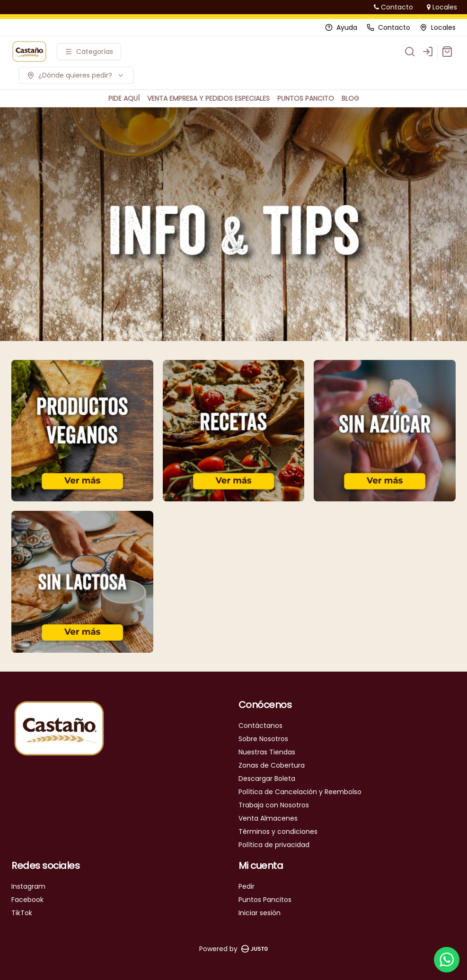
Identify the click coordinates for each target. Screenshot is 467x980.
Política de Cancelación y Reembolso (300, 792)
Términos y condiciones (278, 831)
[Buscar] (410, 52)
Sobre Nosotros (263, 739)
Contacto (393, 7)
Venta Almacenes (268, 818)
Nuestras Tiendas (267, 752)
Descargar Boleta (267, 779)
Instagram (28, 886)
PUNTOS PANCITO (306, 98)
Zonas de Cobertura (272, 765)
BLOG (350, 98)
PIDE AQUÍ (124, 98)
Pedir (247, 886)
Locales (442, 7)
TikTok (22, 913)
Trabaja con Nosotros (274, 805)
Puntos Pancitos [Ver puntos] (265, 900)
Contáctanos (260, 726)
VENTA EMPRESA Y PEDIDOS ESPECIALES (208, 98)
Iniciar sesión (260, 913)
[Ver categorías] (89, 52)
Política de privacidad (274, 845)
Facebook (27, 900)
